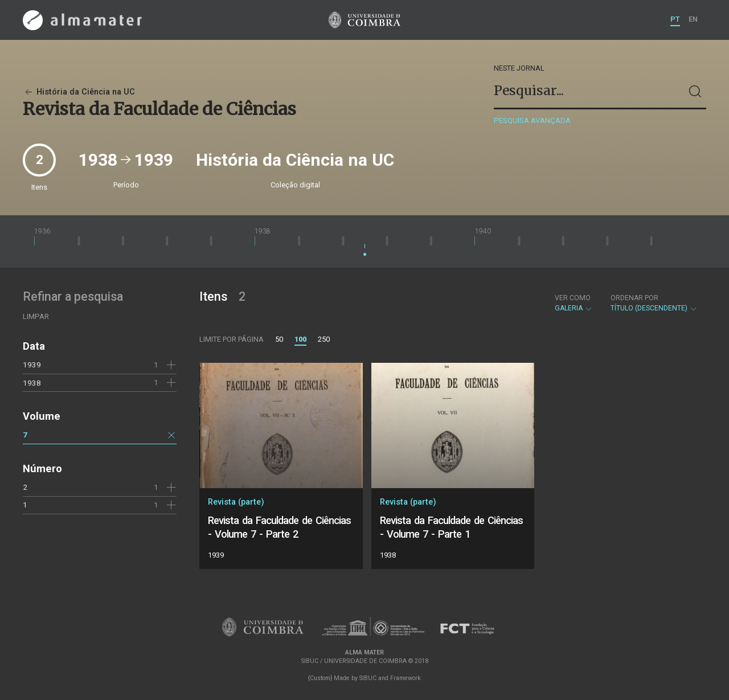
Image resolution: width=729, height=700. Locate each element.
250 (324, 339)
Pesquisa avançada (532, 120)
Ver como (573, 298)
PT (675, 19)
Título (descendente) (654, 303)
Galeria (574, 303)
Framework (406, 678)
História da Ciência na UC (79, 92)
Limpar (36, 316)
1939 (32, 365)
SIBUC (368, 678)
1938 (32, 383)
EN (693, 19)
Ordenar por (634, 298)
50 (279, 339)
